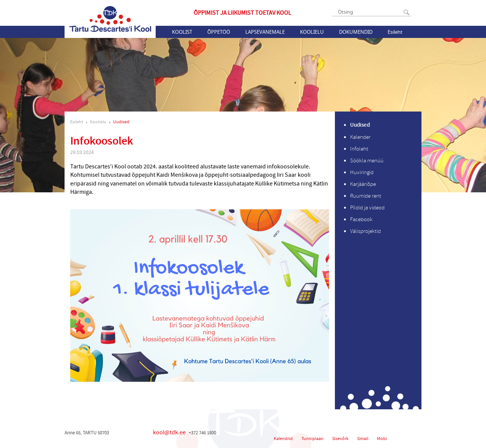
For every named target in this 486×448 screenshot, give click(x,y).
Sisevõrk (340, 439)
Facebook (361, 219)
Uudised (121, 122)
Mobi (382, 439)
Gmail (363, 439)
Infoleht (359, 149)
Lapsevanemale (265, 32)
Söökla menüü (367, 161)
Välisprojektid (365, 231)
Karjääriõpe (363, 184)
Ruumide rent (366, 196)
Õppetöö (219, 32)
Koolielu (312, 32)
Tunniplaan (312, 439)
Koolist (182, 32)
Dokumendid (356, 32)
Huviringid (362, 172)
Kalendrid (283, 439)
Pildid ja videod (367, 208)
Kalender (360, 137)
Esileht (395, 32)
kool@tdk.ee (169, 432)
